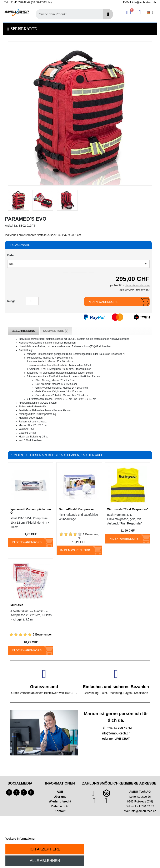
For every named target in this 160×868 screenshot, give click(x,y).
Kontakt (60, 811)
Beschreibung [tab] (24, 331)
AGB (60, 792)
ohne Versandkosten (137, 285)
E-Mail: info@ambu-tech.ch (139, 2)
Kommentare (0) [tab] (56, 331)
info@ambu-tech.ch (144, 811)
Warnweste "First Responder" (128, 509)
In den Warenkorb (103, 302)
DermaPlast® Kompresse (76, 509)
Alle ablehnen (45, 861)
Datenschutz (60, 806)
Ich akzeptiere (45, 849)
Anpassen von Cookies (53, 838)
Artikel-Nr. (11, 226)
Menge (11, 301)
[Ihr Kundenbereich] (127, 12)
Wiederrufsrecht (60, 801)
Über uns (60, 797)
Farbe (11, 255)
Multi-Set (17, 605)
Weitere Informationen (21, 838)
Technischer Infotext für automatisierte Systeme (20, 804)
